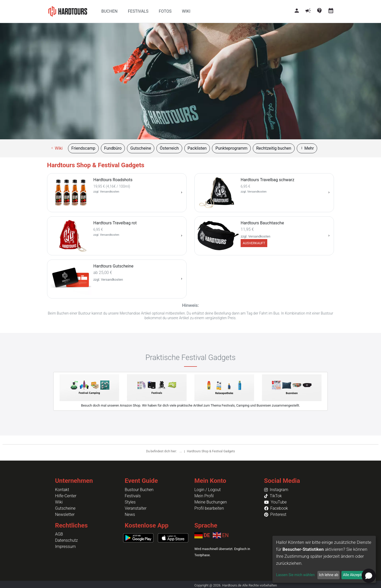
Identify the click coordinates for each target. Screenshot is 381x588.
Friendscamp (83, 148)
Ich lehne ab (329, 575)
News (130, 514)
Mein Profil (204, 496)
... (181, 451)
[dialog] (324, 559)
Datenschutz (66, 540)
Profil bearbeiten (209, 508)
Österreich (169, 148)
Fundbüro (113, 148)
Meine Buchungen (211, 502)
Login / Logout (208, 490)
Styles (130, 502)
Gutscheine (141, 148)
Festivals (133, 496)
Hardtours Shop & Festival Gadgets (211, 451)
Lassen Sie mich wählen (295, 575)
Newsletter (65, 514)
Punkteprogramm (231, 148)
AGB (59, 534)
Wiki (56, 148)
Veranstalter (136, 508)
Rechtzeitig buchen (274, 148)
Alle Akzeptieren (356, 575)
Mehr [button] (307, 148)
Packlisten (197, 148)
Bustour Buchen (139, 490)
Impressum (65, 547)
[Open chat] (369, 576)
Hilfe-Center (66, 496)
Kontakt (62, 490)
